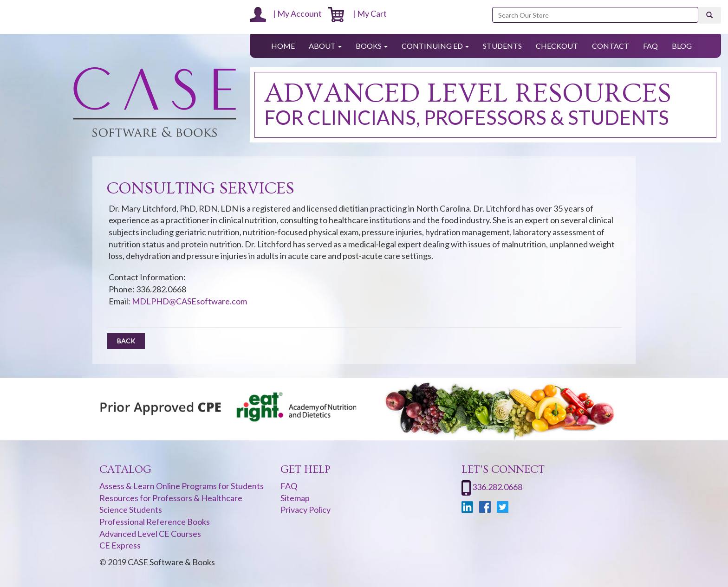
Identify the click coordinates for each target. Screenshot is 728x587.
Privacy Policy (305, 510)
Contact (611, 46)
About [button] (325, 46)
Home (283, 46)
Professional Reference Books (155, 522)
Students (502, 46)
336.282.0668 (497, 487)
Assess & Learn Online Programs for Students (182, 486)
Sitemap (295, 498)
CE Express (120, 545)
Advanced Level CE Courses (150, 534)
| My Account (286, 13)
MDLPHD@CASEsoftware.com (189, 301)
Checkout (557, 46)
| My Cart (357, 13)
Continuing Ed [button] (435, 46)
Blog (682, 46)
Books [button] (372, 46)
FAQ (650, 46)
